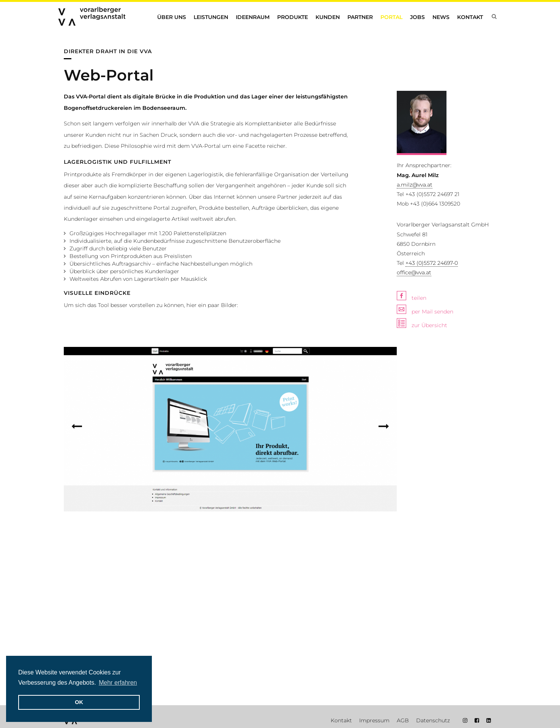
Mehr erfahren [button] (118, 683)
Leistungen (211, 17)
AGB (403, 720)
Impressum (374, 720)
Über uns (172, 17)
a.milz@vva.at (415, 274)
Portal (391, 17)
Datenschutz (433, 720)
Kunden (328, 17)
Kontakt (470, 17)
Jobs (417, 17)
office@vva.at (414, 362)
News (441, 17)
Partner (360, 17)
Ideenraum (253, 17)
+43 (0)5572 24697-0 (432, 353)
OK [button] (79, 702)
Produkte (293, 17)
